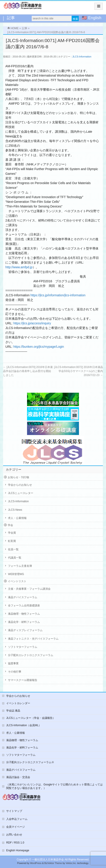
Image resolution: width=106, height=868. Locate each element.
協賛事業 (13, 663)
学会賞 (12, 533)
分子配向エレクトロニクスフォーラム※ (30, 762)
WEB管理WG (16, 574)
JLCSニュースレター (21, 493)
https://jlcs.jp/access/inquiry (32, 323)
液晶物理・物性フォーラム (24, 614)
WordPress (36, 863)
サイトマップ (14, 811)
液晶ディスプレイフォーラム (25, 630)
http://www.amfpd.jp (19, 267)
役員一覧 (13, 549)
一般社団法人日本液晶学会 (48, 860)
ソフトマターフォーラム (23, 647)
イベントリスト (17, 581)
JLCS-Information (82, 57)
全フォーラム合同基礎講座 (24, 606)
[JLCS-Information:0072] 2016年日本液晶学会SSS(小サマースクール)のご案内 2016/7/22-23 (79, 371)
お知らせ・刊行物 (18, 477)
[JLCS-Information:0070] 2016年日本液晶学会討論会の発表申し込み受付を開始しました (28, 371)
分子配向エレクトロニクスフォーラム (31, 655)
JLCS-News (15, 510)
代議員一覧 (15, 558)
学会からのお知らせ (20, 485)
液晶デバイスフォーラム (23, 597)
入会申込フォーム (17, 819)
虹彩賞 (12, 541)
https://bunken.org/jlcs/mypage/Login (39, 347)
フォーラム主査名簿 (20, 566)
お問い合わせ (14, 835)
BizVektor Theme (53, 863)
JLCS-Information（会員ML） (24, 725)
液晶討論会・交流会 (18, 777)
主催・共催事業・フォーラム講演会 (29, 589)
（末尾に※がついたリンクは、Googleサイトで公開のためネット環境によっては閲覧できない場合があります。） (54, 786)
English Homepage (18, 850)
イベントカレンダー (18, 703)
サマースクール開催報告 (23, 680)
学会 (10, 525)
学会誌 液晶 (13, 711)
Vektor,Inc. (71, 863)
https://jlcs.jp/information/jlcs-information (58, 295)
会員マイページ (16, 827)
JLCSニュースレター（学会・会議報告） (31, 718)
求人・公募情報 (17, 518)
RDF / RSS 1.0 (15, 843)
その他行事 (15, 672)
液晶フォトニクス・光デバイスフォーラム (33, 639)
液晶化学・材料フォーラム (24, 622)
